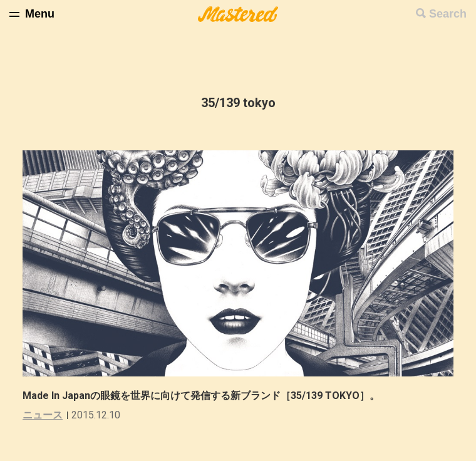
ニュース (43, 415)
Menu (40, 14)
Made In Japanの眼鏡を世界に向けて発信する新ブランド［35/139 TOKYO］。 (201, 396)
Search (448, 14)
